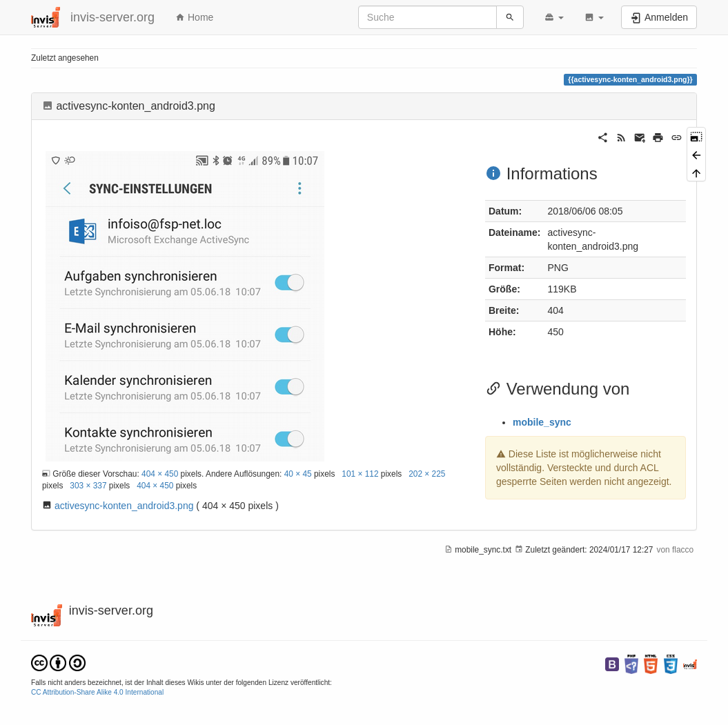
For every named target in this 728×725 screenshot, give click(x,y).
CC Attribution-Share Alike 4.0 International (97, 692)
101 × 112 (360, 474)
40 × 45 (298, 474)
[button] (554, 17)
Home (194, 17)
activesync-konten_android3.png (124, 506)
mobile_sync (542, 422)
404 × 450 (160, 474)
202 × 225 (427, 474)
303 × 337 (88, 486)
